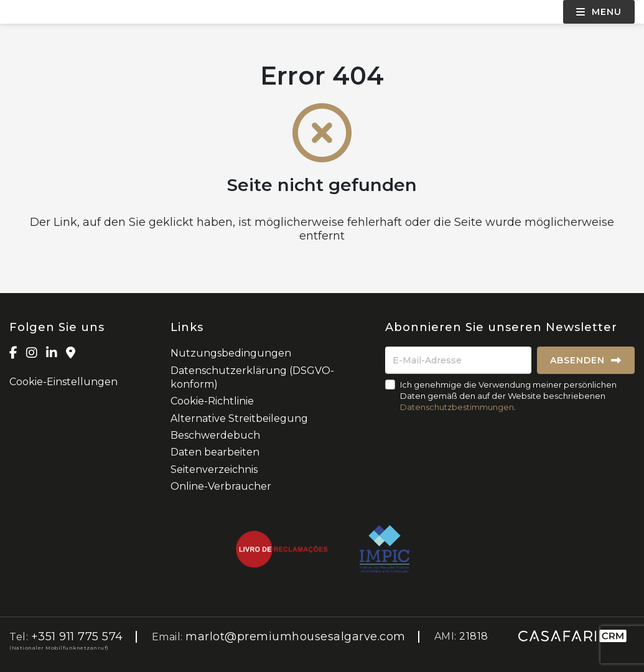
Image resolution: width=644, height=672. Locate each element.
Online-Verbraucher (221, 486)
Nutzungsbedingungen (231, 353)
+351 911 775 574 (77, 637)
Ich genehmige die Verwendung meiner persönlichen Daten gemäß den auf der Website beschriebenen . (508, 396)
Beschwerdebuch (215, 435)
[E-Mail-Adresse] (458, 360)
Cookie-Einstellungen (63, 382)
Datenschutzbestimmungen (457, 407)
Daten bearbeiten (215, 452)
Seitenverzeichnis (214, 469)
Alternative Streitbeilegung (239, 418)
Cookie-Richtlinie (212, 401)
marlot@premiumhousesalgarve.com (296, 637)
